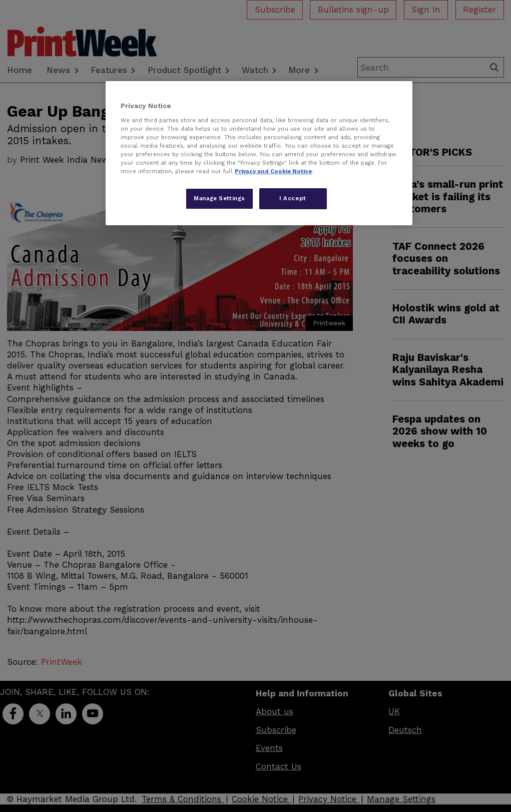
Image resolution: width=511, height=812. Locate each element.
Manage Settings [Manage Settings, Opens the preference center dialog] (219, 198)
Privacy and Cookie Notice (273, 171)
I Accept (293, 198)
